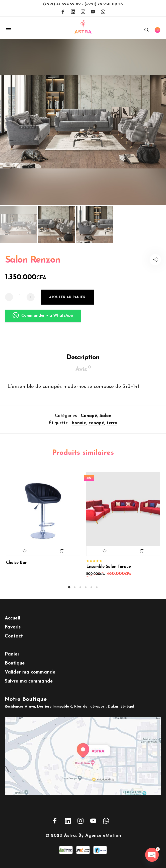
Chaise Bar (16, 568)
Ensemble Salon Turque (109, 572)
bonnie (79, 429)
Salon (105, 421)
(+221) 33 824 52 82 (63, 4)
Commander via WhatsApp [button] (43, 323)
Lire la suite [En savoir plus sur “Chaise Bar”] (61, 556)
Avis (83, 374)
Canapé (89, 421)
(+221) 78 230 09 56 (104, 4)
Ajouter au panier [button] (141, 556)
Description (83, 363)
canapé (96, 429)
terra (112, 429)
